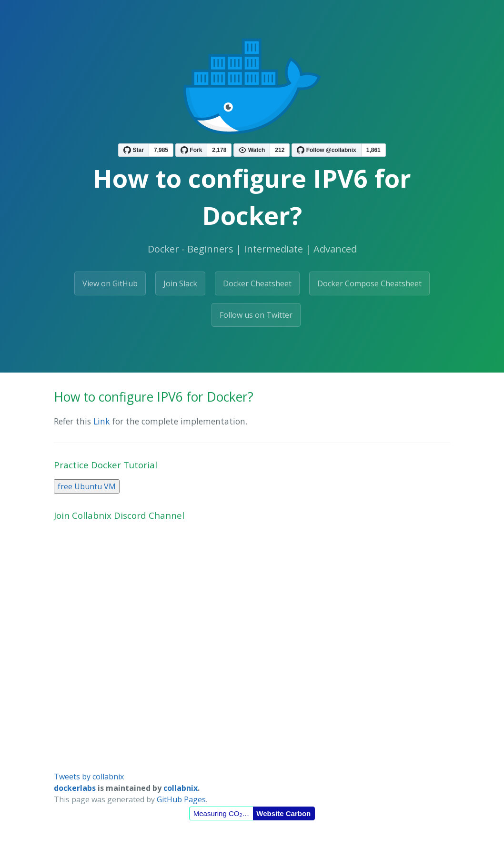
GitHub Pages (181, 799)
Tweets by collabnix (89, 777)
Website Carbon (283, 813)
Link (102, 421)
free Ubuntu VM (87, 486)
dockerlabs (75, 788)
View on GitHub (110, 283)
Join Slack (180, 283)
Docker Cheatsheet (257, 283)
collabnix (181, 788)
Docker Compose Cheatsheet (369, 283)
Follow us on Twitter (256, 315)
